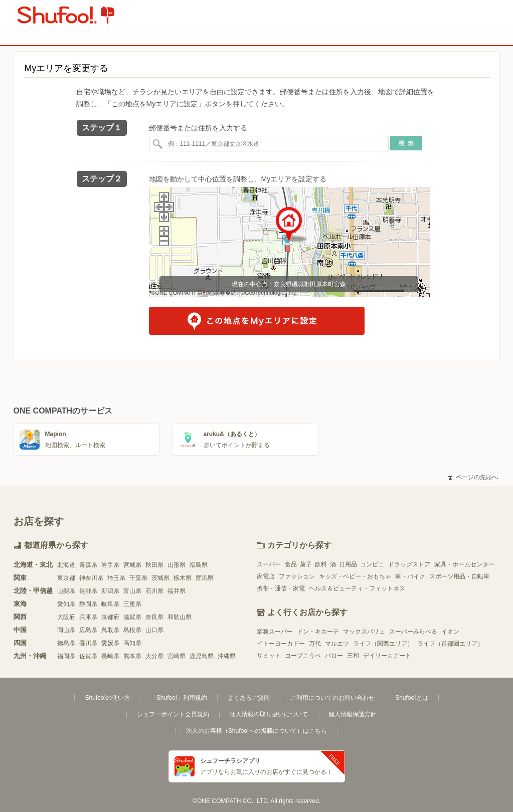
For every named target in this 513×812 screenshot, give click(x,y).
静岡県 (88, 604)
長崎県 (110, 656)
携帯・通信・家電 (281, 588)
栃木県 (183, 578)
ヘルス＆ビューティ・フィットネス (357, 588)
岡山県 (66, 630)
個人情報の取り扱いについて (269, 714)
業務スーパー (275, 632)
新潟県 (110, 591)
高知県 (132, 643)
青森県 (88, 565)
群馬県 (205, 578)
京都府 (110, 617)
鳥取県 (110, 630)
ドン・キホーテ (318, 632)
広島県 (88, 630)
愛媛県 (110, 643)
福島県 (199, 565)
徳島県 (66, 643)
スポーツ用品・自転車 (459, 576)
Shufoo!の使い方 (107, 698)
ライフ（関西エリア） (383, 644)
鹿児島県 (202, 656)
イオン (450, 632)
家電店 (266, 576)
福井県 (177, 591)
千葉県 (138, 578)
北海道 (66, 565)
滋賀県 (132, 617)
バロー (334, 656)
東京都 (66, 578)
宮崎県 (177, 656)
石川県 (154, 591)
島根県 (132, 630)
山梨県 (66, 591)
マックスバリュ (364, 632)
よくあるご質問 (249, 698)
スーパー (269, 564)
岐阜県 (110, 604)
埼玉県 (116, 578)
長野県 (88, 591)
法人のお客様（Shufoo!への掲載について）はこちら (256, 731)
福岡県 (66, 656)
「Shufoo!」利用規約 (179, 698)
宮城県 (132, 565)
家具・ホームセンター (464, 564)
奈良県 (154, 617)
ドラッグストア (409, 564)
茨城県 (160, 578)
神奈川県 (91, 578)
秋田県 (154, 565)
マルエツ (337, 644)
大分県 (154, 656)
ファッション (297, 576)
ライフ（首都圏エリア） (450, 644)
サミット (269, 656)
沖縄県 (227, 656)
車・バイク (410, 576)
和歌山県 (180, 617)
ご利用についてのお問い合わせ (332, 698)
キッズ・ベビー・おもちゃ (355, 576)
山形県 (177, 565)
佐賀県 (88, 656)
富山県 (132, 591)
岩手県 (110, 565)
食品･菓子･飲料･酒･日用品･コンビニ (334, 564)
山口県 (154, 630)
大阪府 (66, 617)
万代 (315, 644)
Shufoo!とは (411, 698)
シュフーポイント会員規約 (173, 714)
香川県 (88, 643)
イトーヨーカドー (281, 644)
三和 (353, 656)
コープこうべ (303, 656)
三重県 (132, 604)
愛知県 (66, 604)
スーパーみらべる (413, 632)
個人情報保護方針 (353, 714)
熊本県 (132, 656)
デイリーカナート (387, 656)
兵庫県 (88, 617)
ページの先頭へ (473, 477)
